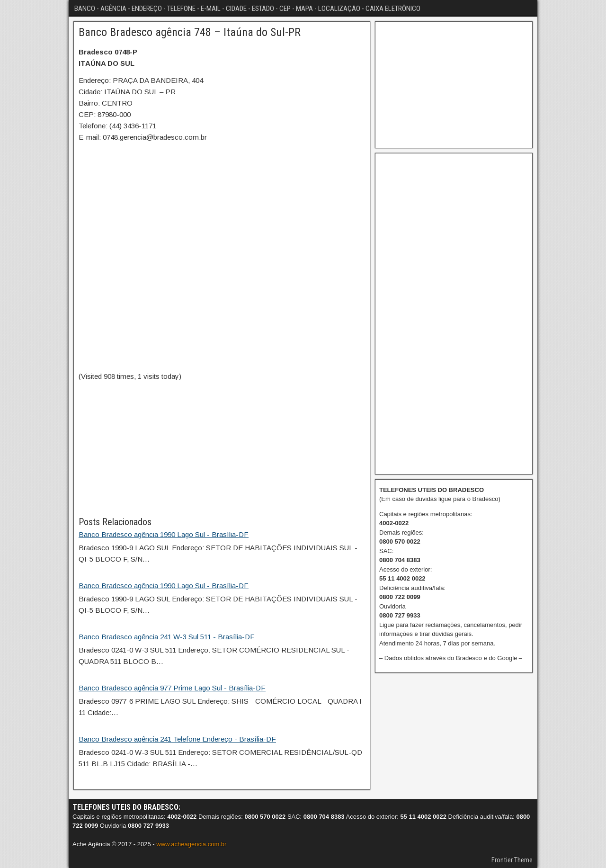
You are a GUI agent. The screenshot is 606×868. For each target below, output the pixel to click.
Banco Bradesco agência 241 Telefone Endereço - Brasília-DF (177, 739)
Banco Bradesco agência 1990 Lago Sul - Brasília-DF (164, 534)
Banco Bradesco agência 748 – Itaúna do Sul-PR (190, 32)
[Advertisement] (222, 448)
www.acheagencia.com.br (191, 844)
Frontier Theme (512, 860)
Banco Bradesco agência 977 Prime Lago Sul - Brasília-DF (172, 688)
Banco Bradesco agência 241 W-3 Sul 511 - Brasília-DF (167, 637)
